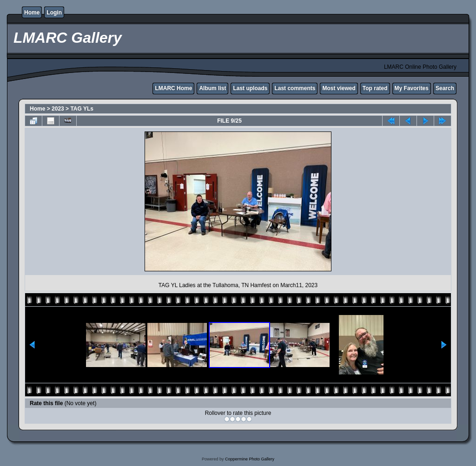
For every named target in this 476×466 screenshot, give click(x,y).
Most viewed (339, 88)
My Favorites (412, 88)
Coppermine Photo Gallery (250, 459)
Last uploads (250, 88)
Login (54, 13)
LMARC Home (173, 88)
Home (32, 13)
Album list (212, 88)
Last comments (295, 88)
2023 (58, 109)
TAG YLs (82, 109)
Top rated (375, 88)
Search (445, 88)
